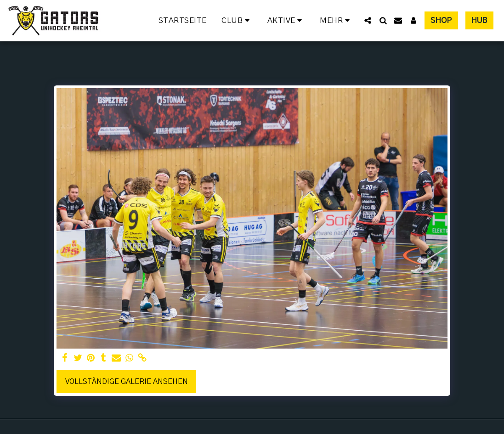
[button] (237, 21)
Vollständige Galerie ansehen (127, 382)
